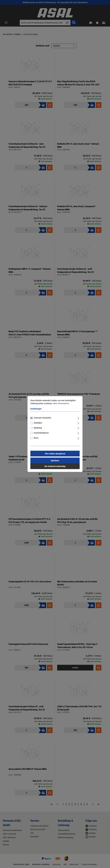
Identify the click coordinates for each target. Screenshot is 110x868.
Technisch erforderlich (42, 418)
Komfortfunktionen (41, 433)
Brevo (36, 438)
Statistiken (38, 423)
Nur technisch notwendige (55, 466)
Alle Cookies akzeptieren (55, 454)
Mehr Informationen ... (62, 403)
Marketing (38, 428)
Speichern (55, 461)
